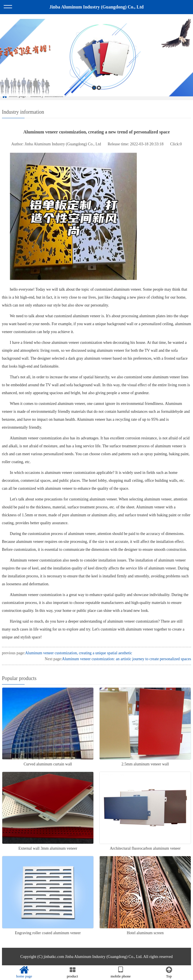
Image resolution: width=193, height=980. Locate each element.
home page (24, 972)
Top (169, 972)
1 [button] (94, 93)
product (72, 972)
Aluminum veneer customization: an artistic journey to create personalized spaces (127, 659)
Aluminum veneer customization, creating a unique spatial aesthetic (79, 653)
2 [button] (99, 93)
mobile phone (121, 972)
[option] (97, 63)
